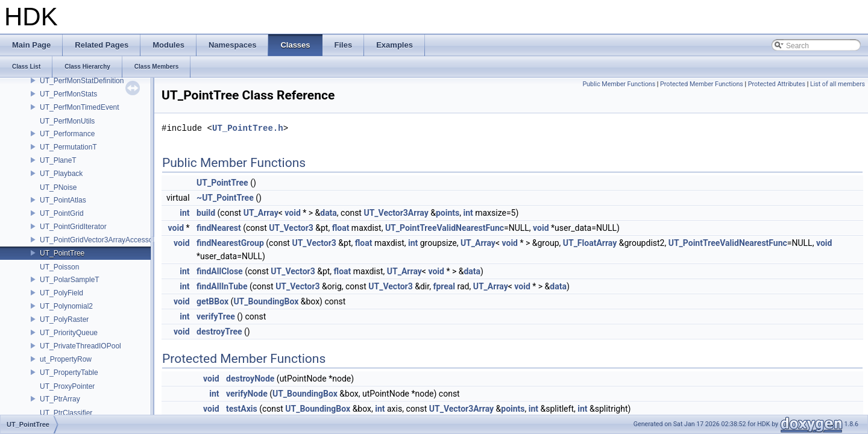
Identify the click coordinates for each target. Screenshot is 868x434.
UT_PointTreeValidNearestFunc (445, 228)
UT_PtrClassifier (66, 413)
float (341, 228)
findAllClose (220, 271)
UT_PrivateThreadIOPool (80, 346)
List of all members (838, 84)
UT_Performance (67, 134)
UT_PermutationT (68, 147)
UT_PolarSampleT (70, 280)
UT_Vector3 (291, 228)
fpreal (444, 286)
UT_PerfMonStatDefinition (82, 81)
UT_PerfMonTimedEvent (80, 107)
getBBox (212, 301)
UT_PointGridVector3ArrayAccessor (97, 240)
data (329, 213)
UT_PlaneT (58, 160)
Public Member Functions (619, 84)
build (206, 213)
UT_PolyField (61, 293)
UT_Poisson (59, 267)
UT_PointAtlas (63, 200)
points (448, 213)
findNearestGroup (230, 243)
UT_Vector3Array (396, 213)
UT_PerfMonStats (68, 94)
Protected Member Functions (702, 84)
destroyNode (250, 379)
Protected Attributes (777, 84)
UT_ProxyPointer (67, 386)
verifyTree (216, 316)
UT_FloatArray (590, 243)
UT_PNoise (58, 187)
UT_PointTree (62, 253)
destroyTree (219, 332)
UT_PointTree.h (248, 128)
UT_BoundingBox (266, 301)
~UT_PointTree (225, 198)
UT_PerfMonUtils (67, 121)
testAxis (242, 409)
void (292, 213)
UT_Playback (61, 174)
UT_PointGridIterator (73, 227)
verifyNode (247, 394)
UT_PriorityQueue (69, 333)
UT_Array (261, 213)
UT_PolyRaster (64, 319)
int (184, 213)
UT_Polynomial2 (66, 306)
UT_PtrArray (60, 399)
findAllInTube (222, 286)
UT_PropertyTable (69, 373)
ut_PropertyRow (66, 359)
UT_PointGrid (62, 213)
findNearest (219, 228)
